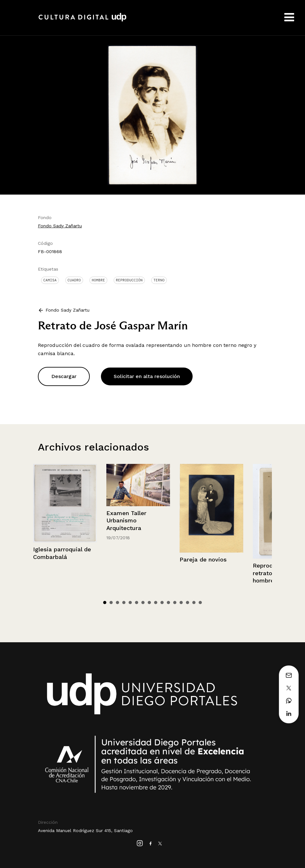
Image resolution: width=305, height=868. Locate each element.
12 (175, 603)
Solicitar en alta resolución (147, 376)
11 (168, 603)
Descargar (64, 376)
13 (181, 603)
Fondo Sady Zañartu (60, 226)
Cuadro (74, 280)
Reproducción (129, 280)
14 (188, 603)
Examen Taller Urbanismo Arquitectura (126, 520)
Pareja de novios (203, 559)
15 (194, 603)
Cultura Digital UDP (82, 21)
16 (200, 603)
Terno (159, 280)
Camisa (50, 280)
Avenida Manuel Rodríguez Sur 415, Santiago (85, 830)
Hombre (98, 280)
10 (162, 603)
